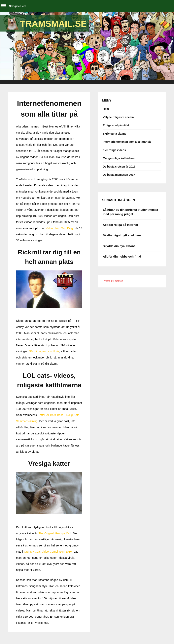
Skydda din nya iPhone (119, 246)
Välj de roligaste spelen (118, 117)
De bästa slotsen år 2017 (119, 167)
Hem (106, 109)
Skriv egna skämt (114, 134)
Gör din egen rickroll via (44, 351)
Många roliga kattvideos (119, 158)
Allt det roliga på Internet (120, 225)
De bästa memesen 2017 (119, 175)
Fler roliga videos (114, 150)
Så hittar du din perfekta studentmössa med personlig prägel (130, 212)
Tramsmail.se (53, 24)
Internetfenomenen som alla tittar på (127, 142)
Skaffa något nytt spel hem (122, 235)
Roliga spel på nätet (116, 125)
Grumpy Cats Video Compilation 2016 (48, 552)
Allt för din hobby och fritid (122, 256)
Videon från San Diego (60, 228)
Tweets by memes (113, 281)
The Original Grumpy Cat (54, 533)
